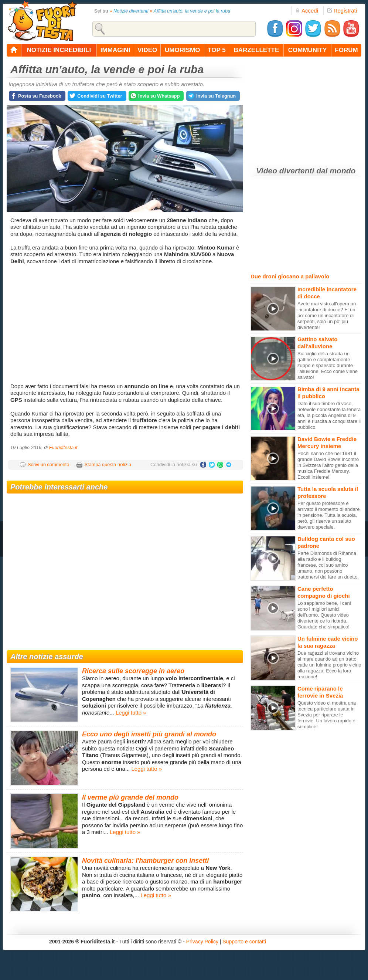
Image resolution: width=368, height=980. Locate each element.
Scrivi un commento (48, 464)
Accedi (307, 11)
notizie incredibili (59, 50)
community (308, 50)
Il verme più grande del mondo (130, 797)
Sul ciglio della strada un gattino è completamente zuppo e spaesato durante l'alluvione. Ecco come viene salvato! (328, 365)
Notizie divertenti (131, 11)
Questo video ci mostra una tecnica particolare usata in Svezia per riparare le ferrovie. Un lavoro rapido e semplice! (327, 715)
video (147, 50)
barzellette (257, 50)
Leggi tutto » (131, 713)
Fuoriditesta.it (63, 447)
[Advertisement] (126, 324)
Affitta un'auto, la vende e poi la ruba (192, 11)
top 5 (217, 50)
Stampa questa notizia (108, 464)
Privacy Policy (202, 942)
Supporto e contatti (244, 942)
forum (346, 50)
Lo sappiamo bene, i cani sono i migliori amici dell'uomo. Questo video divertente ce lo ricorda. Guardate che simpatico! (324, 615)
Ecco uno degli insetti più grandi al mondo (149, 734)
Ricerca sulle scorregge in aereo (133, 671)
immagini (115, 50)
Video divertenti (285, 171)
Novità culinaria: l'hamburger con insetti (145, 861)
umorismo (182, 50)
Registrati (342, 11)
